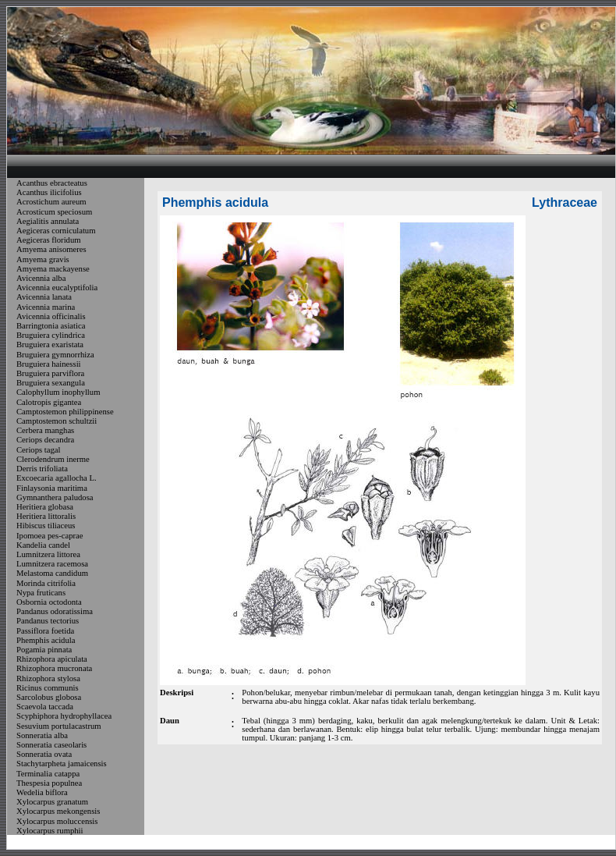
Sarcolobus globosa (49, 697)
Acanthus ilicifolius (49, 192)
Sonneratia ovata (44, 754)
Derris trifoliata (42, 469)
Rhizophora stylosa (48, 678)
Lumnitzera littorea (48, 554)
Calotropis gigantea (49, 402)
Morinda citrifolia (46, 583)
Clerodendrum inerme (53, 459)
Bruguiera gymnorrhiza (55, 355)
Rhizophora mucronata (54, 669)
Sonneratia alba (42, 735)
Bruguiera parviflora (50, 373)
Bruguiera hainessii (49, 364)
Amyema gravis (43, 259)
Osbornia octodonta (49, 602)
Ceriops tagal (39, 450)
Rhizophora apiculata (52, 659)
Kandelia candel (43, 545)
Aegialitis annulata (48, 221)
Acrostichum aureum (51, 202)
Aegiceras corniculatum (56, 231)
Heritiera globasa (45, 507)
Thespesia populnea (49, 783)
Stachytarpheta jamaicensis (62, 764)
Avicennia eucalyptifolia (57, 288)
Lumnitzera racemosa (52, 564)
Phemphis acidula (46, 640)
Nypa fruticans (41, 593)
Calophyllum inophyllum (58, 393)
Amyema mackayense (53, 269)
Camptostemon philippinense (65, 412)
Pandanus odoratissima (55, 611)
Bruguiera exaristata (50, 345)
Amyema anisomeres (51, 250)
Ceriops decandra (45, 440)
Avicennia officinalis (51, 316)
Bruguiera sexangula (51, 383)
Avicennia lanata (44, 298)
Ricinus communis (48, 688)
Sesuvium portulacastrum (59, 726)
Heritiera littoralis (46, 516)
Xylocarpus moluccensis (57, 821)
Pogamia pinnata (44, 650)
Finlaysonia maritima (52, 488)
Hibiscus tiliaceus (46, 526)
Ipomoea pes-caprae (50, 536)
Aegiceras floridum (49, 240)
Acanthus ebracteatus (52, 183)
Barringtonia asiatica (51, 326)
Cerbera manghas (45, 430)
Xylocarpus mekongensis (58, 812)
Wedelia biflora (42, 792)
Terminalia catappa (48, 774)
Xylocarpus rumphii (50, 831)
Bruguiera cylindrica (51, 335)
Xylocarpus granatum (52, 802)
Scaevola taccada (45, 707)
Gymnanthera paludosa (55, 497)
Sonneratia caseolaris (51, 745)
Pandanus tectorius (48, 622)
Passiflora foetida (45, 631)
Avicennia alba (41, 278)
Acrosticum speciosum (54, 212)
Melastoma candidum (52, 574)
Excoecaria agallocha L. (57, 479)
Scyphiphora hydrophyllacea (64, 717)
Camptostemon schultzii (57, 421)
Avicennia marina (46, 307)
